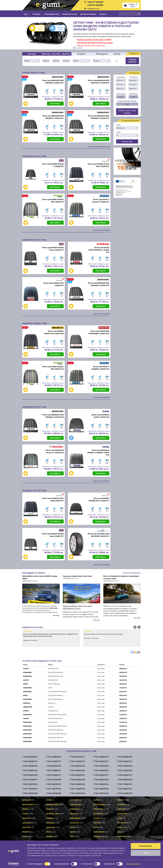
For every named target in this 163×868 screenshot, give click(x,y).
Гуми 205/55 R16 (30, 757)
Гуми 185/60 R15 (101, 784)
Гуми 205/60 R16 (125, 757)
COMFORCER (75, 804)
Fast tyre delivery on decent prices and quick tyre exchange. (112, 635)
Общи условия (78, 854)
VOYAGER (27, 841)
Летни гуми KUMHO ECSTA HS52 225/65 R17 (53, 499)
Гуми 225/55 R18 (101, 766)
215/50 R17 (123, 715)
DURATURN (75, 809)
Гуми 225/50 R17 (30, 761)
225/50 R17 (123, 741)
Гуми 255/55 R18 (101, 779)
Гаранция (76, 857)
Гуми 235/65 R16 (125, 793)
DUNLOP (50, 809)
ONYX (96, 827)
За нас (75, 851)
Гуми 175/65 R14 (125, 784)
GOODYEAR (122, 814)
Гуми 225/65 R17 (125, 761)
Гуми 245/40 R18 (101, 789)
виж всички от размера (102, 230)
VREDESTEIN (27, 707)
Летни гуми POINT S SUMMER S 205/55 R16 (100, 368)
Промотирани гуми (52, 14)
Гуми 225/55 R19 (30, 784)
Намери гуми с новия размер (127, 112)
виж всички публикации (132, 573)
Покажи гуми (127, 141)
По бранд (46, 848)
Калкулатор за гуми (70, 14)
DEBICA (26, 809)
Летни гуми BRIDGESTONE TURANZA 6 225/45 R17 (53, 82)
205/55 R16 (123, 668)
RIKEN (25, 695)
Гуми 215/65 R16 (30, 770)
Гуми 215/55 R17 (54, 761)
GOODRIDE (98, 814)
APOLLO (26, 800)
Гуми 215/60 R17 (54, 770)
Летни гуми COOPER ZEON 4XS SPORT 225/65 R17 (98, 535)
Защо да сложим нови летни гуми (77, 576)
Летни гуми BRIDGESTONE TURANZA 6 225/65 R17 (99, 117)
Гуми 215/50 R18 (54, 779)
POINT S (26, 832)
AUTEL (96, 800)
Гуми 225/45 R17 (77, 757)
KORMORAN (27, 672)
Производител (102, 54)
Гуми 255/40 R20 (54, 793)
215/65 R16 (123, 722)
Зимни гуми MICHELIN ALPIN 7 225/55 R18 (100, 416)
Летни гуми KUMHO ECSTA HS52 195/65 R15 (98, 165)
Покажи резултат (132, 61)
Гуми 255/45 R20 (30, 793)
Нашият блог (113, 852)
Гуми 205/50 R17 (125, 775)
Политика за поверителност (52, 857)
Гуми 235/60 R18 (77, 784)
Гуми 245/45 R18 (54, 766)
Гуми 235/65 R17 (77, 775)
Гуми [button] (27, 14)
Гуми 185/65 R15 (101, 757)
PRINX (49, 832)
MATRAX (97, 823)
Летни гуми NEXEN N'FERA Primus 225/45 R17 (53, 249)
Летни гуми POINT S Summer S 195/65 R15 (101, 201)
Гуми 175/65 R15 (77, 789)
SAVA (119, 832)
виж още (56, 615)
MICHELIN (121, 823)
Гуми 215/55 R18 (125, 770)
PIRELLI (120, 827)
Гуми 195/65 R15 (54, 757)
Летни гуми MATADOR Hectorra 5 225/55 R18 (55, 451)
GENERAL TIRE (52, 814)
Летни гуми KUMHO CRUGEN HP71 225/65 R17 (99, 499)
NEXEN (26, 684)
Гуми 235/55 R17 (101, 775)
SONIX (25, 836)
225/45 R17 (123, 691)
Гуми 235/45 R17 (30, 779)
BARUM (120, 800)
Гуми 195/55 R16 (77, 793)
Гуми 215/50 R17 (77, 761)
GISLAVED (74, 814)
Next (139, 627)
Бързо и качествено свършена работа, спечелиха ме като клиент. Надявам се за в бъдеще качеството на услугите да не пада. (51, 636)
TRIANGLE (98, 836)
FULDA (25, 814)
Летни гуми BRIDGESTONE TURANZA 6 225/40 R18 (99, 82)
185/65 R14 (123, 680)
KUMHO (26, 668)
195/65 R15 (123, 684)
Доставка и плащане (88, 14)
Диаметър (66, 54)
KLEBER (49, 818)
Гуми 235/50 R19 (54, 784)
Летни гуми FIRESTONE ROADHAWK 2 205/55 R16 (99, 332)
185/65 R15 (123, 676)
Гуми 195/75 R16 (101, 793)
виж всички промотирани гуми (99, 147)
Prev (135, 627)
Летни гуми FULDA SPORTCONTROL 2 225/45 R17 (99, 250)
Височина (56, 54)
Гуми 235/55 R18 (125, 766)
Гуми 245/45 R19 (30, 775)
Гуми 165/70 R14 (54, 789)
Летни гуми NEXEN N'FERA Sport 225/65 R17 (53, 535)
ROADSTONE (99, 832)
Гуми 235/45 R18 (77, 779)
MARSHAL (50, 823)
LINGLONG (27, 823)
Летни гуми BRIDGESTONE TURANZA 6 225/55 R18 (53, 416)
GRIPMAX (26, 818)
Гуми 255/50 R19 (101, 770)
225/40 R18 (123, 726)
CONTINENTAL (100, 804)
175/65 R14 (123, 688)
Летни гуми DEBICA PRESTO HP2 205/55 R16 (54, 332)
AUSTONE (74, 800)
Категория (32, 54)
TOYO (72, 836)
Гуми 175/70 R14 (30, 789)
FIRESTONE (98, 809)
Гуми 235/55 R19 (77, 770)
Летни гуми (38, 28)
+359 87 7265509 (95, 2)
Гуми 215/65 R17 (54, 775)
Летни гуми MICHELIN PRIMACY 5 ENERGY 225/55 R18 (98, 453)
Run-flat (117, 54)
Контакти (103, 14)
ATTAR (49, 800)
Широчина (46, 54)
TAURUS (26, 718)
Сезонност (81, 54)
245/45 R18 (123, 734)
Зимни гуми (58, 28)
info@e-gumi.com (93, 9)
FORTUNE (121, 809)
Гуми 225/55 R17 (101, 761)
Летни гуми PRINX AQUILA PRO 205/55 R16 (53, 368)
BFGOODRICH (28, 804)
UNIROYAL (27, 703)
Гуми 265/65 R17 (125, 789)
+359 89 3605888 (95, 5)
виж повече (78, 48)
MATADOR (74, 823)
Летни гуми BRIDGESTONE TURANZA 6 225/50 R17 (53, 117)
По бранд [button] (37, 14)
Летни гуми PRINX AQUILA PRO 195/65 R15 (53, 201)
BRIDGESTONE (52, 804)
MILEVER (26, 827)
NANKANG (51, 827)
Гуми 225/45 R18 (77, 766)
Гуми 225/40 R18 (30, 766)
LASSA (120, 818)
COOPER (121, 804)
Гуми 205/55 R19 (125, 779)
